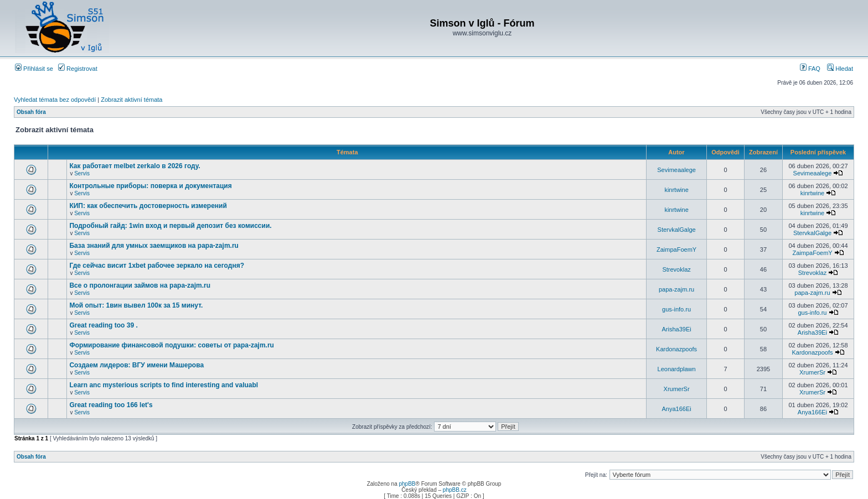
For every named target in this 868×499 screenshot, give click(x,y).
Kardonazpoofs (676, 349)
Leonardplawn (677, 369)
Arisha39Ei (676, 329)
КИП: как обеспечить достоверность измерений (148, 206)
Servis (82, 173)
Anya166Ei (676, 409)
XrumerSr (812, 372)
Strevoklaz (676, 269)
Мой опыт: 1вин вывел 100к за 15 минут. (136, 305)
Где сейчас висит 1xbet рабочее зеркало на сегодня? (157, 266)
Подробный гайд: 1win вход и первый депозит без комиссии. (170, 226)
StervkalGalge (677, 230)
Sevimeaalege (676, 170)
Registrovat (78, 69)
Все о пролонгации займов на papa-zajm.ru (140, 285)
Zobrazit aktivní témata (131, 100)
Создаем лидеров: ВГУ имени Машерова (136, 365)
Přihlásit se (34, 69)
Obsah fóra (31, 112)
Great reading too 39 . (103, 325)
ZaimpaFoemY (676, 249)
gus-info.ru (676, 309)
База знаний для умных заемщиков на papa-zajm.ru (154, 246)
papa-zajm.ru (676, 289)
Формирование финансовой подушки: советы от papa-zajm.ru (172, 345)
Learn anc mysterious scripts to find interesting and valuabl (164, 385)
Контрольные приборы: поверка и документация (150, 186)
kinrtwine (676, 190)
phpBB (407, 484)
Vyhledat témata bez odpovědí (55, 100)
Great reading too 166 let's (111, 405)
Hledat (840, 69)
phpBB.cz (455, 490)
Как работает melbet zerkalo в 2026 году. (135, 166)
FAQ (810, 69)
